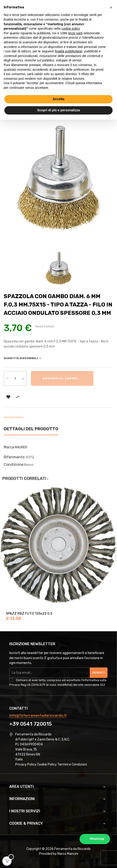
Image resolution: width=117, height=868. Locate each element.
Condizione (14, 464)
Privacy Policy (26, 764)
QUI (103, 685)
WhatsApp (97, 839)
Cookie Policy (47, 764)
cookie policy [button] (71, 29)
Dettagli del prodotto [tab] (31, 429)
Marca (9, 447)
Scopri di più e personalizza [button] (58, 110)
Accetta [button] (59, 99)
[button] (111, 7)
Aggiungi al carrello (63, 378)
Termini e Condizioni (72, 764)
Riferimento (14, 457)
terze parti (75, 33)
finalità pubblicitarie (69, 51)
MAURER (21, 447)
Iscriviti (99, 673)
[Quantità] (15, 378)
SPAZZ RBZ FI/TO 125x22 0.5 (29, 614)
